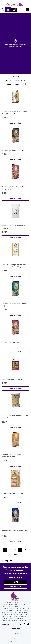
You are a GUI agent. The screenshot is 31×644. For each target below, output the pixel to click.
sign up (15, 582)
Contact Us (16, 636)
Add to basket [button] (15, 123)
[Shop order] (16, 84)
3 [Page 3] (15, 550)
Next (15, 554)
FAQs (15, 639)
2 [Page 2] (10, 550)
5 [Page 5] (25, 550)
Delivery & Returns (15, 642)
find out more (15, 587)
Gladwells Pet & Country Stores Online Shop (15, 4)
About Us (15, 633)
